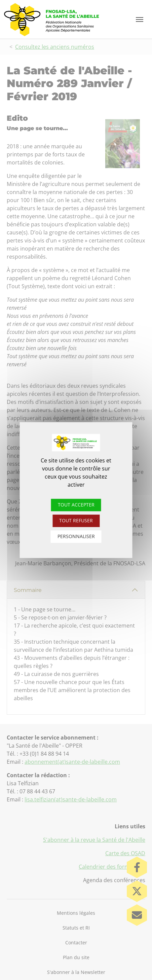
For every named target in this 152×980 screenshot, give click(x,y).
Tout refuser (76, 520)
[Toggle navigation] (140, 20)
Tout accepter (76, 505)
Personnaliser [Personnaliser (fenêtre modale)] (76, 536)
